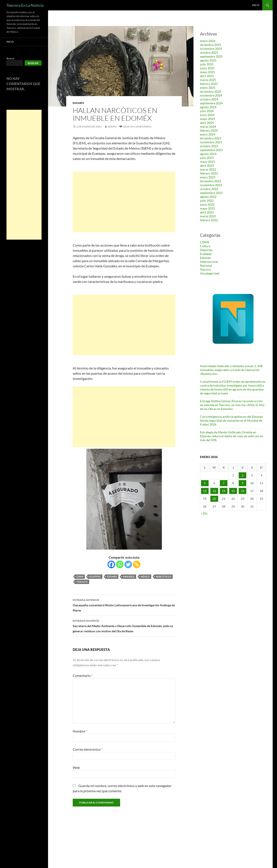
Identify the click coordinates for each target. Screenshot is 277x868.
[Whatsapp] (120, 564)
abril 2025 (207, 76)
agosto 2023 (208, 154)
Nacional (206, 265)
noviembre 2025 (211, 49)
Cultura (205, 246)
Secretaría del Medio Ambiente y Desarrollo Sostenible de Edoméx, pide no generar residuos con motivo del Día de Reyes (124, 626)
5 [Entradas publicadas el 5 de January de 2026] (205, 483)
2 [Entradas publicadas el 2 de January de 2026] (243, 475)
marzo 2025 (208, 80)
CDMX (80, 577)
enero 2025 (208, 88)
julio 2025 (207, 64)
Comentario (83, 675)
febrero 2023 (209, 173)
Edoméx (78, 103)
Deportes (206, 250)
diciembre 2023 (211, 138)
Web (76, 767)
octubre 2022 (209, 189)
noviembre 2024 (211, 95)
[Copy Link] (137, 564)
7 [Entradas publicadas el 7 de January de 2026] (224, 483)
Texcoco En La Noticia (25, 5)
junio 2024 (207, 115)
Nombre (80, 731)
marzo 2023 (208, 169)
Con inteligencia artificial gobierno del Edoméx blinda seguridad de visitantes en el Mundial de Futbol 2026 (231, 420)
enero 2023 (208, 177)
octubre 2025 (209, 52)
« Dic (204, 513)
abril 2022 (207, 212)
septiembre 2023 (211, 150)
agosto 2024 (208, 107)
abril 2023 (207, 165)
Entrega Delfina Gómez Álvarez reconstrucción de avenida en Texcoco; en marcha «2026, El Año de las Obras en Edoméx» (232, 405)
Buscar (10, 58)
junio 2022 (207, 204)
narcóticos (163, 577)
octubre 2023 (209, 146)
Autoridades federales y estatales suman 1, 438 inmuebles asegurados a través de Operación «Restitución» (231, 370)
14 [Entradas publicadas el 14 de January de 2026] (224, 491)
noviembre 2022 (211, 185)
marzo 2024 (208, 127)
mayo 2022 (207, 208)
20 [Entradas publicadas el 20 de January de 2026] (214, 499)
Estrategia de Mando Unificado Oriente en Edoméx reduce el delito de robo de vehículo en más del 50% (232, 436)
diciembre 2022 (211, 181)
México (145, 577)
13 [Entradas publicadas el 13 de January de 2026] (214, 491)
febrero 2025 (209, 84)
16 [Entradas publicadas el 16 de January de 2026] (243, 491)
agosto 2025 (208, 60)
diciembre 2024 (211, 91)
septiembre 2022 (211, 193)
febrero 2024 (209, 130)
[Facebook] (111, 564)
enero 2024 (208, 134)
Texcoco (82, 582)
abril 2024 (207, 123)
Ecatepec (95, 577)
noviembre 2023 (211, 142)
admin (112, 127)
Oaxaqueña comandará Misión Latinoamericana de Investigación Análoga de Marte (124, 605)
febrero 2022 (209, 220)
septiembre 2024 (211, 103)
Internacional (209, 262)
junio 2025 (207, 68)
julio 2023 (207, 158)
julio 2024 (207, 111)
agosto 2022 (208, 197)
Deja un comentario (137, 127)
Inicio (256, 5)
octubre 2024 (209, 99)
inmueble (129, 577)
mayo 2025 (207, 72)
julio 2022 (207, 201)
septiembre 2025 (211, 56)
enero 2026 (208, 41)
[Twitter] (128, 564)
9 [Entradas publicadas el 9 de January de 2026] (243, 483)
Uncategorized (210, 273)
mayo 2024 (207, 119)
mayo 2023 (207, 162)
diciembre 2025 (211, 45)
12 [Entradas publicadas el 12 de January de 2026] (205, 491)
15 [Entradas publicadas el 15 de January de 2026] (233, 491)
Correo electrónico (88, 749)
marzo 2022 (208, 216)
